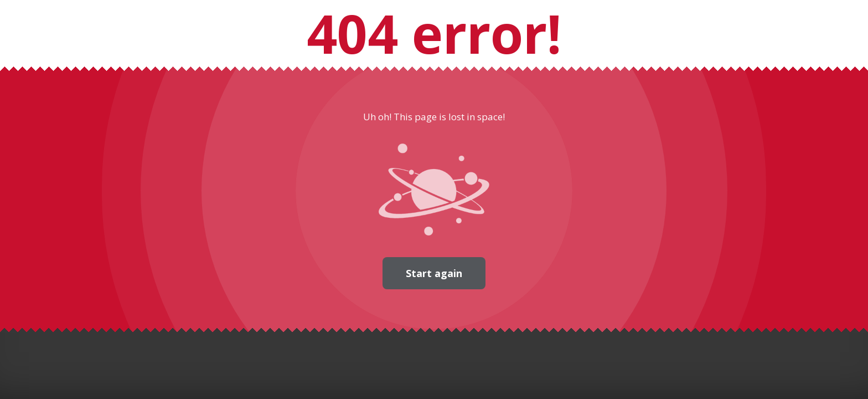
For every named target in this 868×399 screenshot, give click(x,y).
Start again (434, 273)
